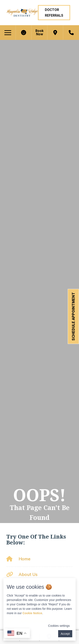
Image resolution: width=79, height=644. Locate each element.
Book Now (39, 32)
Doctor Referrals (54, 13)
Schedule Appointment (73, 317)
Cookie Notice (32, 613)
